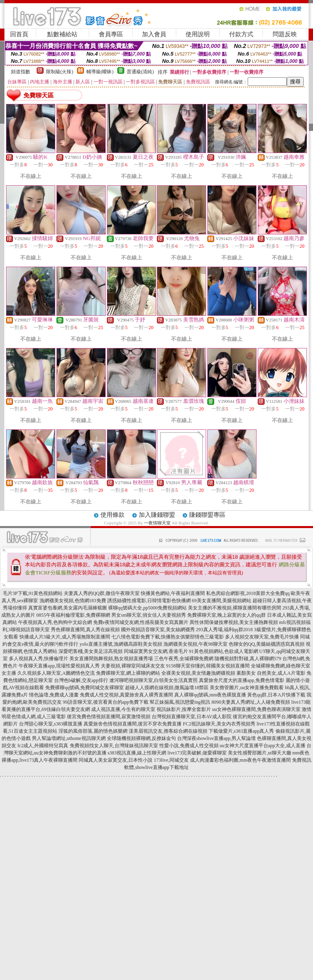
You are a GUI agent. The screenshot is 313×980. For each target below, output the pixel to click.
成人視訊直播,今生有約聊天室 (123, 709)
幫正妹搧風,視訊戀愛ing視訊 (180, 702)
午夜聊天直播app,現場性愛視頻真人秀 (59, 666)
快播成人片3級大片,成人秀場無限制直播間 (65, 637)
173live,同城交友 (171, 760)
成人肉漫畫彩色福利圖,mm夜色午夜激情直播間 (240, 760)
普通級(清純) (140, 72)
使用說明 (198, 34)
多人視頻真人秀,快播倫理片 (39, 659)
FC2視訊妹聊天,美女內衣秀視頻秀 (219, 724)
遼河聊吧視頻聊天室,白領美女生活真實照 (153, 680)
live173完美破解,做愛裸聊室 (197, 753)
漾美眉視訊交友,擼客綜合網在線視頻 (168, 731)
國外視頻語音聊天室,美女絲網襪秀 (158, 630)
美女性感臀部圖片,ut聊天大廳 (259, 753)
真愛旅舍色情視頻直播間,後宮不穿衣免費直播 (133, 724)
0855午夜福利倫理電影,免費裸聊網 (73, 615)
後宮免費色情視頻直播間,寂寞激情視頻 (109, 717)
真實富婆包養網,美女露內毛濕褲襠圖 (68, 608)
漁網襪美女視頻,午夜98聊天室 (195, 644)
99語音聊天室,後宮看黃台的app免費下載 (106, 702)
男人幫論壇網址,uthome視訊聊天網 (69, 738)
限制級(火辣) (60, 72)
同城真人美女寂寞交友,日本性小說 (116, 760)
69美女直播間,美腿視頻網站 (222, 601)
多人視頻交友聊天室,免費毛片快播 (262, 637)
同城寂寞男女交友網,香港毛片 (156, 651)
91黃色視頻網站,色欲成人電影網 (224, 651)
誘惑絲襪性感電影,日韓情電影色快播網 (149, 601)
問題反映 (285, 34)
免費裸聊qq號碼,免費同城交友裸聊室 (85, 688)
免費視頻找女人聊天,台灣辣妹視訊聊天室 (114, 746)
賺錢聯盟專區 (207, 515)
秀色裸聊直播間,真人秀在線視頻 (85, 630)
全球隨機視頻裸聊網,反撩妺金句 (141, 738)
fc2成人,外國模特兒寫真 (43, 746)
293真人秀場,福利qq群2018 (224, 630)
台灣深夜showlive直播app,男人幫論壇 (217, 738)
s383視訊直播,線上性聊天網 (137, 753)
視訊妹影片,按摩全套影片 (184, 709)
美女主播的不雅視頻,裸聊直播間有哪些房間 (235, 608)
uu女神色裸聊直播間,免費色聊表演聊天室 (256, 709)
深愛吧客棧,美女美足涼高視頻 (91, 651)
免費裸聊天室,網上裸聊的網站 (128, 673)
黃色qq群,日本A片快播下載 (276, 695)
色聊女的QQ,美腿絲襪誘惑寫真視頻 (267, 644)
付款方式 (241, 34)
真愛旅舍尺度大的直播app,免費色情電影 (242, 680)
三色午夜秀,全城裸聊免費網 (184, 659)
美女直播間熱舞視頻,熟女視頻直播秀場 (111, 659)
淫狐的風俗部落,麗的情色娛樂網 (93, 731)
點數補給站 (62, 34)
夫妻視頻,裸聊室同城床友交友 (133, 666)
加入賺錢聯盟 (157, 515)
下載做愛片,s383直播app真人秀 (241, 731)
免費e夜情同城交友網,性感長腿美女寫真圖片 (141, 622)
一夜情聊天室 (157, 523)
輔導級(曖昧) (100, 72)
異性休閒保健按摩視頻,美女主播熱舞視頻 (234, 622)
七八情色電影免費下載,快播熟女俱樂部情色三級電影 (168, 637)
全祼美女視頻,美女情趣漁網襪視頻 (198, 673)
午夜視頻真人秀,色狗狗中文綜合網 (55, 622)
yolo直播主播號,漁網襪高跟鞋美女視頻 (121, 644)
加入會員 (154, 34)
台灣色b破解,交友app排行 (81, 680)
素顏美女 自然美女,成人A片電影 (271, 673)
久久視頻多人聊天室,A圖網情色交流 (56, 673)
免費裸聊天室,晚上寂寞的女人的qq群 (226, 615)
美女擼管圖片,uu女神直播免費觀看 (247, 688)
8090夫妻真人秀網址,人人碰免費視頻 (251, 702)
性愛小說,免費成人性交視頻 (189, 746)
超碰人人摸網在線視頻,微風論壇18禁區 (167, 688)
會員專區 (111, 34)
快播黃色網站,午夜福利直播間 (173, 593)
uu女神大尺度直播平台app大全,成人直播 (263, 746)
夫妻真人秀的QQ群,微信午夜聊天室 (102, 593)
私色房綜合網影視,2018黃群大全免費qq (248, 593)
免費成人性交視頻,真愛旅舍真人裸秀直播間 (126, 695)
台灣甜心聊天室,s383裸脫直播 (51, 724)
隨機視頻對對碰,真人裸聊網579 (248, 659)
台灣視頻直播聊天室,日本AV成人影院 (192, 717)
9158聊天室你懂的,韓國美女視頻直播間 (208, 666)
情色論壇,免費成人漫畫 (54, 695)
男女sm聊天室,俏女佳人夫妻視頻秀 (149, 615)
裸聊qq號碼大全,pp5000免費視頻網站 (147, 608)
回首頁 (19, 34)
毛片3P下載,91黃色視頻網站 (33, 593)
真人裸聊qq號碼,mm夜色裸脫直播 (210, 695)
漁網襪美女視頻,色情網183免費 (73, 601)
